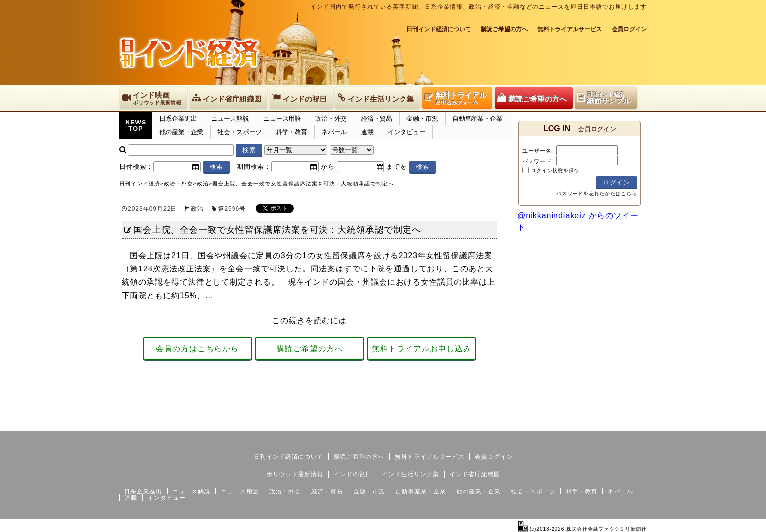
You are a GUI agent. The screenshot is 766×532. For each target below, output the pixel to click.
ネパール (334, 132)
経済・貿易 (377, 118)
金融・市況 (422, 118)
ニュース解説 (230, 118)
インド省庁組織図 (475, 474)
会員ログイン (629, 29)
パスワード (537, 161)
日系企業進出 (178, 118)
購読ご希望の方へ (504, 29)
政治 (197, 209)
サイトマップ (573, 423)
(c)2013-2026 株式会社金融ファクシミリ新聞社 (583, 529)
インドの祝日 (353, 474)
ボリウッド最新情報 (295, 474)
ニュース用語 (282, 118)
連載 (367, 132)
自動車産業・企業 (478, 118)
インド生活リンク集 (411, 474)
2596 (232, 209)
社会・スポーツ (239, 132)
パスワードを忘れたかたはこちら (597, 194)
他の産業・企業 (181, 132)
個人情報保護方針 (623, 423)
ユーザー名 (537, 151)
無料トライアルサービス (570, 29)
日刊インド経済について (439, 29)
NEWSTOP (136, 125)
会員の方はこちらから (197, 349)
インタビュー (407, 132)
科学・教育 (292, 132)
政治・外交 (331, 118)
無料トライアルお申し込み (422, 349)
